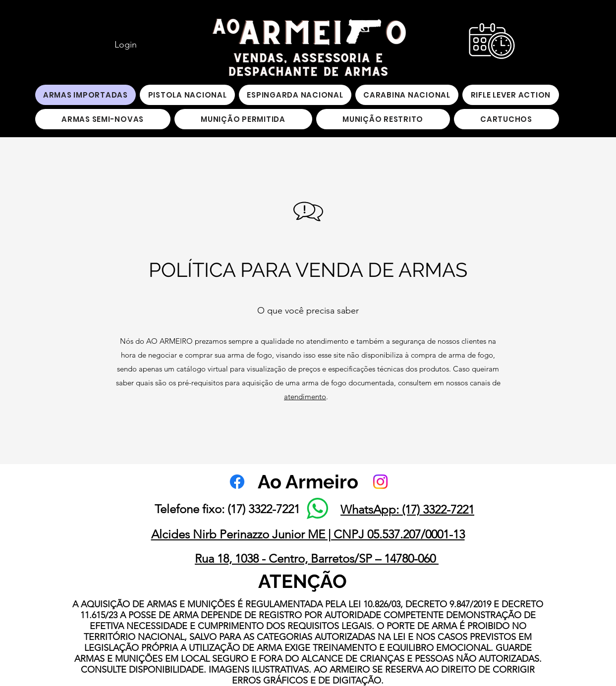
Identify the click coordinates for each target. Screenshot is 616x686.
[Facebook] (237, 482)
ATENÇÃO (303, 581)
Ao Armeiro (308, 482)
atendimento (305, 396)
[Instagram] (380, 482)
